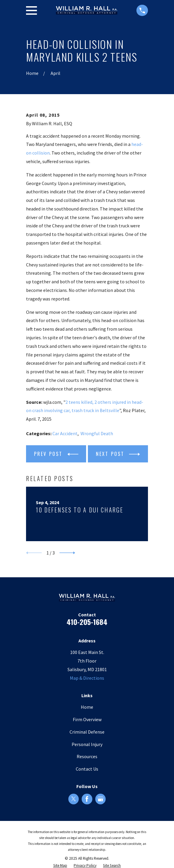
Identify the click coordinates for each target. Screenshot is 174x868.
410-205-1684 (87, 622)
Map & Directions (87, 678)
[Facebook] (87, 799)
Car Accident (65, 433)
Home (87, 707)
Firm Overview (87, 719)
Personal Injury (87, 744)
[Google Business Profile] (100, 799)
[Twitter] (74, 799)
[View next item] (67, 553)
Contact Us (87, 769)
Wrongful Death (97, 433)
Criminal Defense (87, 732)
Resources (87, 756)
